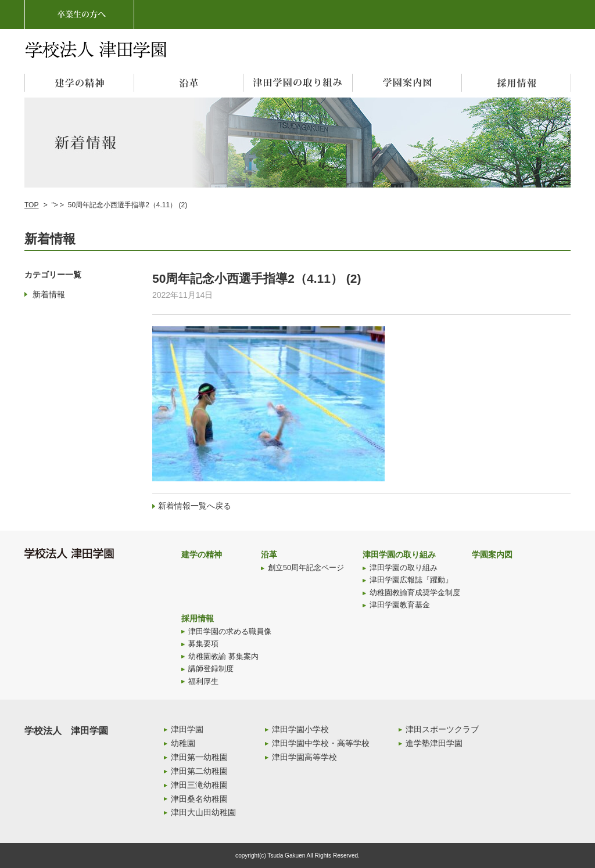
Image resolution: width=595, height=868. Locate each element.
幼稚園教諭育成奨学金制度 (415, 593)
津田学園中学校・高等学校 (321, 743)
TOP (31, 205)
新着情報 (49, 294)
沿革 (269, 554)
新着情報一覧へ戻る (195, 506)
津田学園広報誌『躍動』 (411, 580)
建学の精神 (202, 554)
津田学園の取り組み (399, 554)
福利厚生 (203, 682)
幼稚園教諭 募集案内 (223, 657)
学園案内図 (492, 554)
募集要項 (203, 644)
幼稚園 (183, 743)
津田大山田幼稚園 (203, 812)
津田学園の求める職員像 (230, 632)
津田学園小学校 (300, 729)
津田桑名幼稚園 (199, 799)
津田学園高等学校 (304, 757)
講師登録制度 (211, 669)
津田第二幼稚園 (199, 771)
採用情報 (198, 618)
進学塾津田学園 (434, 743)
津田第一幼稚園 (199, 757)
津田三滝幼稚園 (199, 785)
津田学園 (187, 729)
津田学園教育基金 (400, 605)
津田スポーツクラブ (442, 729)
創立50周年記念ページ (306, 568)
